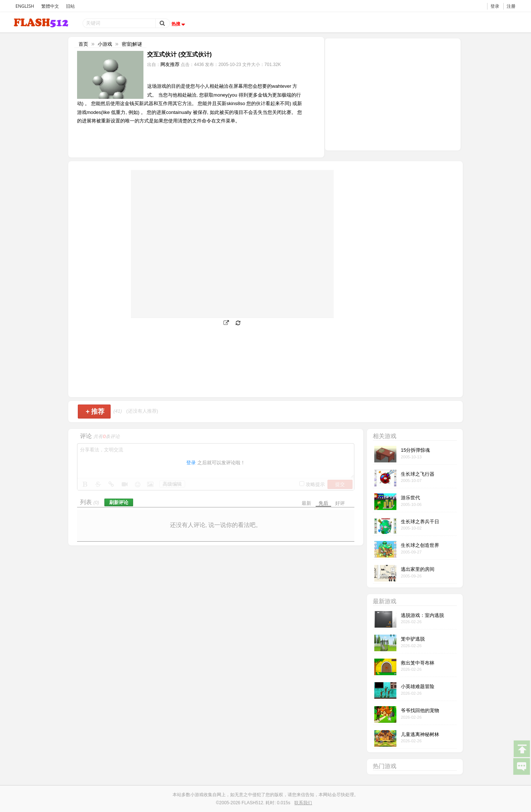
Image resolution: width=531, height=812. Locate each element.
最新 (306, 503)
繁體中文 (50, 6)
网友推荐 (170, 64)
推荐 (95, 412)
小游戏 (105, 44)
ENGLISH (25, 6)
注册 (511, 6)
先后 (323, 503)
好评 (340, 503)
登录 (495, 6)
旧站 (70, 6)
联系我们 (303, 803)
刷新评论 (119, 502)
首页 (83, 44)
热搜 (179, 24)
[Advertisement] (393, 94)
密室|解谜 (132, 44)
